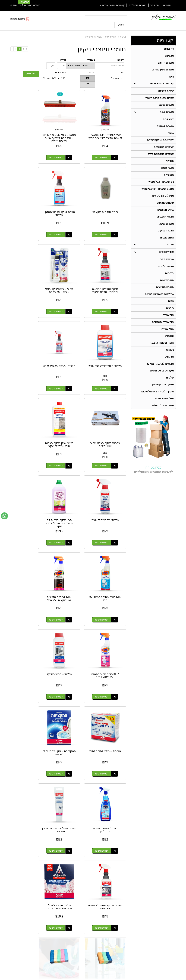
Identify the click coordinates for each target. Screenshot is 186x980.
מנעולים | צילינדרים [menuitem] (163, 201)
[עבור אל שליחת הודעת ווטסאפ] (4, 516)
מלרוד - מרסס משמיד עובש (68, 270)
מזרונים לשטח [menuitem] (166, 273)
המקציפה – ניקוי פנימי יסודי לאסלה (28, 480)
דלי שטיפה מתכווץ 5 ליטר (68, 691)
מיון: (122, 72)
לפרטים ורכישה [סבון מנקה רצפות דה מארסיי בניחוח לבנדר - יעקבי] (24, 361)
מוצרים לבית (111, 37)
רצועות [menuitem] (170, 360)
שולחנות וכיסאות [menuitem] (164, 411)
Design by (38, 916)
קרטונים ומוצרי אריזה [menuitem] (112, 5)
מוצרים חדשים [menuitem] (166, 63)
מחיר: (63, 60)
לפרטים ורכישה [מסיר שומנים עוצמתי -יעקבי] (105, 852)
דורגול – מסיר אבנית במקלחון (108, 551)
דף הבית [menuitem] (169, 49)
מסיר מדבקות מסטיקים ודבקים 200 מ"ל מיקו (28, 762)
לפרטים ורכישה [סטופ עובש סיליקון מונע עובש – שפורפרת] (24, 221)
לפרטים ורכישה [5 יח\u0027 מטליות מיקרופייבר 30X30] (24, 642)
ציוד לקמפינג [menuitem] (166, 259)
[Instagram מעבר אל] (28, 892)
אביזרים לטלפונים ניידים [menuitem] (160, 158)
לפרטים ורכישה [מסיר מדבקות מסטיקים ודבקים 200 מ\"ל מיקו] (24, 782)
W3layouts (45, 916)
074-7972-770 (121, 921)
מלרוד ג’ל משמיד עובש (68, 338)
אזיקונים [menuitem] (169, 367)
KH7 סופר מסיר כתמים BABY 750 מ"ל (28, 410)
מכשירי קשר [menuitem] (167, 266)
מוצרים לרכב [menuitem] (166, 107)
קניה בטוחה (153, 480)
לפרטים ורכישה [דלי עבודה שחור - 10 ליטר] (105, 782)
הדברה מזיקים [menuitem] (166, 237)
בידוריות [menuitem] (169, 281)
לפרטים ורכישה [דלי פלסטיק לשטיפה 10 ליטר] (24, 712)
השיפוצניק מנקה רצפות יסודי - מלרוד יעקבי (109, 342)
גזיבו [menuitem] (171, 78)
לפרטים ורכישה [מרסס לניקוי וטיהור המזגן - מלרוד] (105, 221)
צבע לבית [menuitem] (168, 121)
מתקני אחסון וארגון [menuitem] (163, 396)
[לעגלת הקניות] (20, 19)
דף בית (123, 37)
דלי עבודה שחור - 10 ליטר (108, 761)
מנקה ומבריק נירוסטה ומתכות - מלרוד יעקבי (68, 200)
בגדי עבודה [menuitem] (168, 338)
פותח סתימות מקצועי (28, 128)
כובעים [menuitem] (170, 317)
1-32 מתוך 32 (50, 78)
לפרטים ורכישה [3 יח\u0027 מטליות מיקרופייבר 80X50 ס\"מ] (65, 642)
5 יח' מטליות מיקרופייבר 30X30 (28, 621)
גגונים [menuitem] (171, 136)
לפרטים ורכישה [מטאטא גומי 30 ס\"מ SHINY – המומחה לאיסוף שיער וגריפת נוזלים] (65, 151)
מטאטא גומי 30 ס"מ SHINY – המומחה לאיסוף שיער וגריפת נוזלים (68, 133)
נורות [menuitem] (171, 310)
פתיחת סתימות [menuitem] (165, 208)
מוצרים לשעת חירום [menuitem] (163, 71)
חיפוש (121, 25)
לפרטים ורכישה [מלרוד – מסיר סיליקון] (105, 501)
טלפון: (131, 921)
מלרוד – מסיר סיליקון (109, 479)
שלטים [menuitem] (170, 389)
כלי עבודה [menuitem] (168, 324)
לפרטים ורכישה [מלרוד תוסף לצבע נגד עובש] (105, 291)
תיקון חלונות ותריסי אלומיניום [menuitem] (157, 403)
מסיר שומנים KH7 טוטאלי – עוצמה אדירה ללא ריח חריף (108, 131)
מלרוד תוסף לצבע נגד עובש (109, 270)
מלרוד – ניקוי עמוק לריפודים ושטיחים (28, 551)
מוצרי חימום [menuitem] (167, 172)
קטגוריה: (90, 60)
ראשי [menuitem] (173, 907)
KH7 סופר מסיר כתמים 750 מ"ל (108, 410)
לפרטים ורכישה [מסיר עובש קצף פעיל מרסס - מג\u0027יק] (65, 852)
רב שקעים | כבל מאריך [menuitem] (161, 186)
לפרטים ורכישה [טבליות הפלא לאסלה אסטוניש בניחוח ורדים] (105, 642)
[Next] (15, 49)
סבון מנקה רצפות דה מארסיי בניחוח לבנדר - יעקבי (28, 342)
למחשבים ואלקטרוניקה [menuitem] (160, 143)
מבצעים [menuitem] (169, 56)
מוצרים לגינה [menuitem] (166, 230)
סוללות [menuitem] (170, 165)
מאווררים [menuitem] (169, 179)
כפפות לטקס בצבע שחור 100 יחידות (28, 270)
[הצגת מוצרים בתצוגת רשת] (88, 78)
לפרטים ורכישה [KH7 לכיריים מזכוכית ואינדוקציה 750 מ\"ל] (65, 431)
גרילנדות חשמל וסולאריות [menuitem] (159, 302)
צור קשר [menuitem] (155, 5)
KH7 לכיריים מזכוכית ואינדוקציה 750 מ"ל (68, 410)
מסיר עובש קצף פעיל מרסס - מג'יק (68, 831)
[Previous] (23, 49)
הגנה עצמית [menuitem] (167, 244)
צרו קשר (129, 902)
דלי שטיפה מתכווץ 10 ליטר (108, 691)
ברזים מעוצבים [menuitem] (165, 215)
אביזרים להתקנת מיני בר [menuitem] (160, 375)
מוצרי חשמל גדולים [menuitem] (163, 418)
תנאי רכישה (129, 925)
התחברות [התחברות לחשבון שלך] (24, 2)
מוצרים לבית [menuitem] (167, 114)
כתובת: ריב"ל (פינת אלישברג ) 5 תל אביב (116, 913)
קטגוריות (165, 40)
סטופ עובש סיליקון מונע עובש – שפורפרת (28, 200)
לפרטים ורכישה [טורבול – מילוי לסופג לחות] (65, 501)
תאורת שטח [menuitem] (167, 288)
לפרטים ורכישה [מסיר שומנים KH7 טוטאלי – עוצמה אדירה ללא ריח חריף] (105, 151)
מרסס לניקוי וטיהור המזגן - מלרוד (109, 200)
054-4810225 (153, 887)
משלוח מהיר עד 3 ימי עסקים (25, 5)
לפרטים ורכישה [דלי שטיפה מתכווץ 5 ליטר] (65, 712)
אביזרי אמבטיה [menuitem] (165, 223)
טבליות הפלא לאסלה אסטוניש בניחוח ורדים (108, 621)
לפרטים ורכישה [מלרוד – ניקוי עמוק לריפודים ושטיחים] (24, 572)
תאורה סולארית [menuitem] (165, 295)
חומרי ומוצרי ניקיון (94, 37)
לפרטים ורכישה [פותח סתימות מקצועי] (24, 151)
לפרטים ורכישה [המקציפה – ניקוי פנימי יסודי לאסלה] (24, 501)
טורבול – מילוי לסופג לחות (68, 480)
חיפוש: (121, 60)
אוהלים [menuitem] (170, 251)
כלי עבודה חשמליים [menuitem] (163, 331)
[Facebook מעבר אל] (51, 892)
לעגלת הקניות (18, 19)
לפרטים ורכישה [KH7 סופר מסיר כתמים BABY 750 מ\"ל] (24, 431)
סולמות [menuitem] (170, 346)
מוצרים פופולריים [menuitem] (138, 5)
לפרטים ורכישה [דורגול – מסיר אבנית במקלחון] (105, 572)
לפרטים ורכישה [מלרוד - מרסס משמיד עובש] (65, 291)
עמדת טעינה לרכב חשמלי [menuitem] (159, 100)
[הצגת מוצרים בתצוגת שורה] (88, 85)
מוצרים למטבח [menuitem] (165, 129)
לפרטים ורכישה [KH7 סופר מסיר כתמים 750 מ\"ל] (105, 431)
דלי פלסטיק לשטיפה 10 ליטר (28, 691)
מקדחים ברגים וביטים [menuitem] (162, 382)
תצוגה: (92, 72)
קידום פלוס (87, 978)
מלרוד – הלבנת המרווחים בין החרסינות (68, 551)
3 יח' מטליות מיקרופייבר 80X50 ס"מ (68, 622)
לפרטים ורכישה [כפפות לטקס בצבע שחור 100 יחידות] (24, 291)
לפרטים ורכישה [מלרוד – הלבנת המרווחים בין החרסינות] (65, 572)
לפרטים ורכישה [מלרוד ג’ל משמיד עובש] (65, 361)
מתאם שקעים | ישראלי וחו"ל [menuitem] (157, 194)
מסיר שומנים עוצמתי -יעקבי (109, 831)
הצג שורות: (60, 72)
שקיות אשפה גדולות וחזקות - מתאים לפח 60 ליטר (68, 762)
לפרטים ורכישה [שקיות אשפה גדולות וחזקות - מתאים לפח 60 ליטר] (65, 782)
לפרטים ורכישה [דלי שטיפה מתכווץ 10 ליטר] (105, 712)
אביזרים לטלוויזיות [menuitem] (164, 150)
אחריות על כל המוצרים (39, 903)
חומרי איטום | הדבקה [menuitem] (162, 353)
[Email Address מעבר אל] (17, 892)
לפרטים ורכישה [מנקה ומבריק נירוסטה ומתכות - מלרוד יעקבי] (65, 221)
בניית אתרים (78, 978)
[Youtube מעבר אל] (41, 892)
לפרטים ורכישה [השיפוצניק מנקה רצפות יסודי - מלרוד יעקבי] (105, 361)
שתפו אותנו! (129, 934)
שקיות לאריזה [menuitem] (166, 92)
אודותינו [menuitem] (167, 5)
